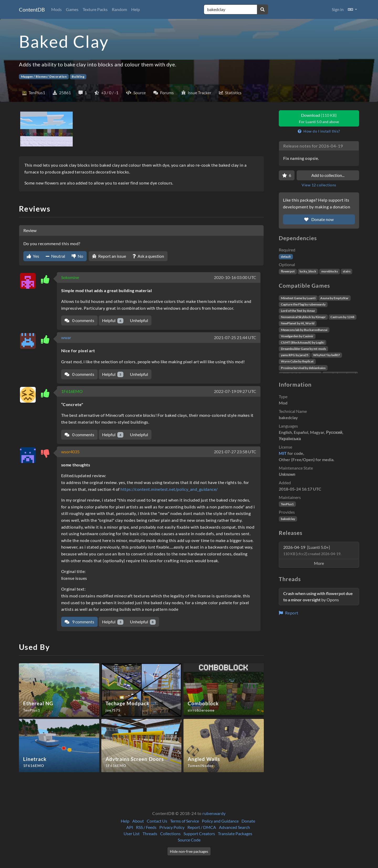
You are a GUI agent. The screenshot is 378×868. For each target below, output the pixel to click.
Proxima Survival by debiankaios (303, 368)
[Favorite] (287, 175)
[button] (352, 9)
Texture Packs (95, 9)
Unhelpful (139, 320)
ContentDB (32, 9)
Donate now (319, 219)
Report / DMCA (202, 827)
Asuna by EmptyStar (334, 298)
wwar (66, 337)
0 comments (79, 320)
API (130, 827)
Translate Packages (235, 833)
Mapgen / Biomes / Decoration (44, 77)
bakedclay (288, 519)
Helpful (113, 321)
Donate (248, 821)
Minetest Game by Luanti (298, 298)
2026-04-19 (312, 550)
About (138, 821)
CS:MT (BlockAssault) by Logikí (303, 342)
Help (136, 9)
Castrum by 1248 (342, 317)
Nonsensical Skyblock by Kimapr (303, 317)
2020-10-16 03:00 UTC (235, 277)
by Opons (318, 596)
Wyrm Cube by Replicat (297, 361)
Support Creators (199, 833)
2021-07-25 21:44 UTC (235, 337)
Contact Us (157, 821)
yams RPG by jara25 (295, 355)
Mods (56, 9)
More (319, 563)
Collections (170, 833)
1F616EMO (72, 391)
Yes (33, 256)
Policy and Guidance (220, 821)
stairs (347, 271)
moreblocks (330, 271)
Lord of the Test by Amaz (298, 311)
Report (289, 613)
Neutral (55, 256)
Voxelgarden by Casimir (297, 336)
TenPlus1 (287, 504)
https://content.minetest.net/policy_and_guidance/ (169, 489)
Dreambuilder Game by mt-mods (303, 349)
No (77, 256)
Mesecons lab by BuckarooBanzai (304, 330)
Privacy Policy (172, 827)
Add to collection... (328, 175)
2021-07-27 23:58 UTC (235, 452)
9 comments (79, 622)
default (286, 257)
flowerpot (288, 271)
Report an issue (109, 256)
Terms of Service (185, 821)
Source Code (189, 840)
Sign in (338, 9)
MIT (283, 453)
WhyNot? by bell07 (327, 355)
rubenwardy (214, 813)
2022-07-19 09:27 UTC (235, 391)
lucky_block (308, 271)
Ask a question (148, 256)
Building (78, 77)
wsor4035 (70, 452)
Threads (150, 833)
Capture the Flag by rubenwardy (303, 304)
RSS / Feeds (146, 827)
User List (132, 833)
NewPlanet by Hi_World (298, 323)
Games (72, 9)
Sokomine (70, 277)
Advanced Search (234, 827)
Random (119, 9)
